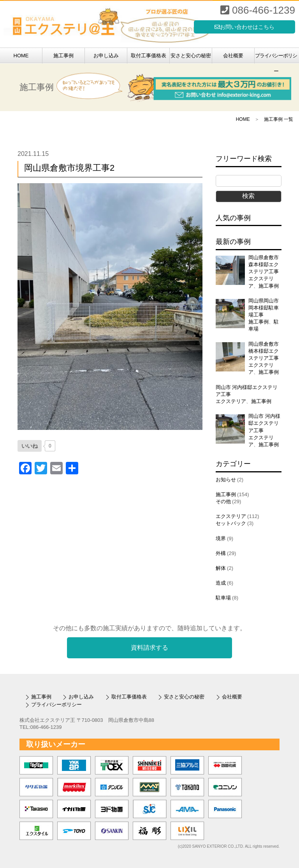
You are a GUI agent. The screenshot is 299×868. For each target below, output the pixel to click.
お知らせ (226, 480)
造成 (221, 583)
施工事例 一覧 (279, 119)
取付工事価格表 (149, 56)
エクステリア (231, 401)
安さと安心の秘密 (191, 56)
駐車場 (223, 598)
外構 (221, 553)
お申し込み (106, 56)
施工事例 (63, 56)
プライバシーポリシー (276, 58)
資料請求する (149, 648)
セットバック (231, 523)
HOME (21, 56)
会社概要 (233, 56)
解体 (221, 568)
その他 (223, 501)
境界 (221, 538)
